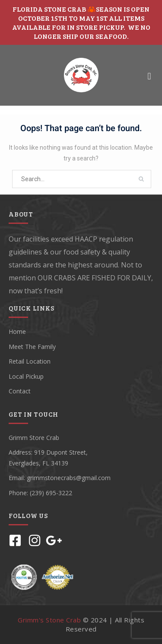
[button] (149, 76)
